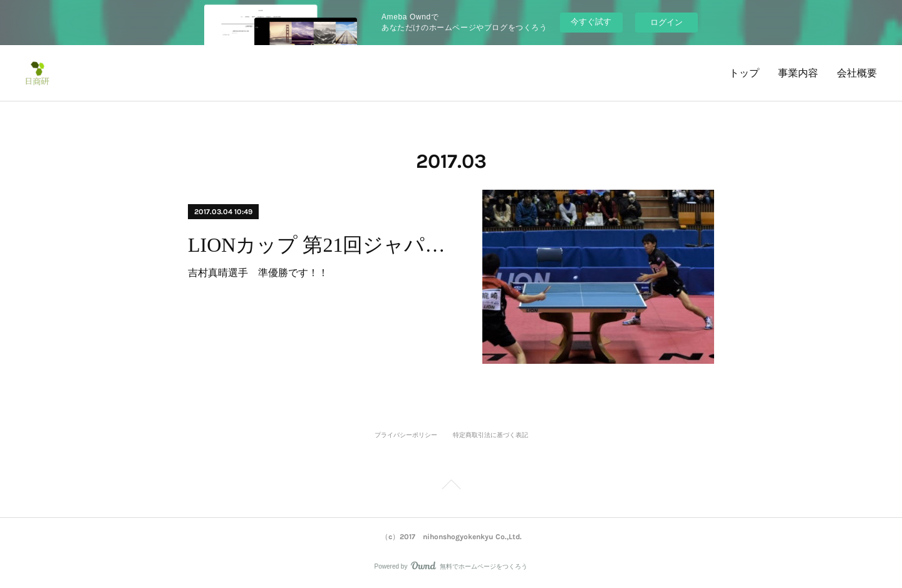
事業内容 (798, 73)
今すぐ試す (591, 22)
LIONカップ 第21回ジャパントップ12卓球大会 (324, 245)
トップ (744, 73)
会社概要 (857, 73)
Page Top (451, 487)
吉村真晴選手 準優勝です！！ (258, 273)
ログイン (666, 22)
